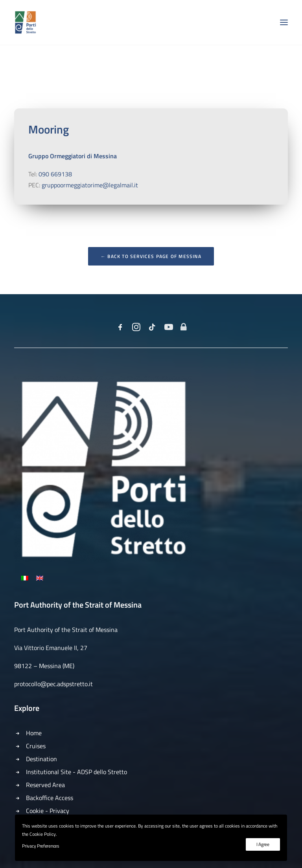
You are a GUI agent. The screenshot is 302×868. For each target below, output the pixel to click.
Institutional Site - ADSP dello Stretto (76, 772)
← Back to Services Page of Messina (151, 256)
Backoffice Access (50, 798)
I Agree (263, 844)
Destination (41, 759)
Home (34, 733)
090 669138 (55, 174)
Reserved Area (45, 785)
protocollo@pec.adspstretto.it (53, 684)
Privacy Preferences (41, 846)
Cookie (35, 811)
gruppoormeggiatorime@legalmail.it (90, 185)
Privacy (59, 811)
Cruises (36, 746)
